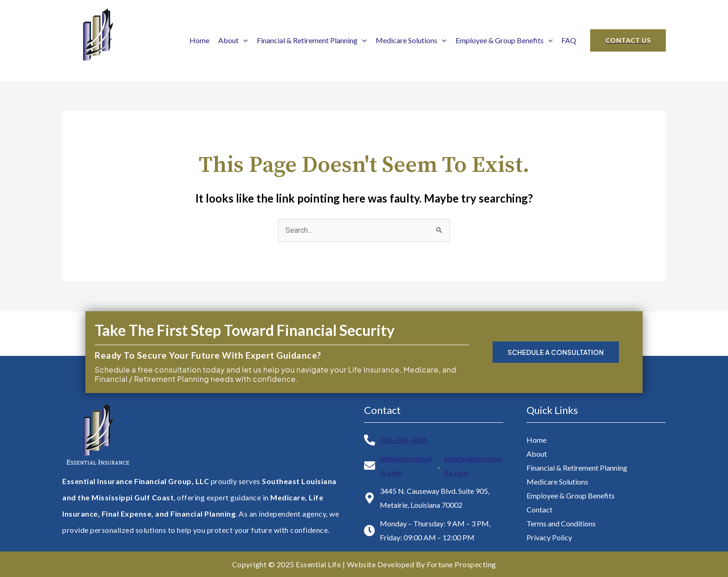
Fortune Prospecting (461, 564)
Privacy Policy (549, 537)
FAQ (569, 40)
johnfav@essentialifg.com (473, 465)
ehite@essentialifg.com (406, 465)
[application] (243, 40)
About (233, 40)
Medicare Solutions (411, 40)
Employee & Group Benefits (504, 40)
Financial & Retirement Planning (312, 40)
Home (199, 40)
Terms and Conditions (561, 523)
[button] (628, 40)
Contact (539, 509)
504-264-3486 (403, 440)
